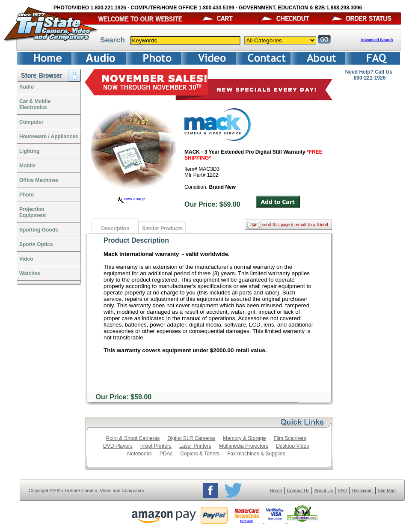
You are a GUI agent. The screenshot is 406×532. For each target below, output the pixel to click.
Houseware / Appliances (49, 137)
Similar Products (162, 229)
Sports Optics (36, 244)
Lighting (29, 151)
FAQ (342, 490)
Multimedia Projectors (244, 446)
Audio (27, 87)
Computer (31, 122)
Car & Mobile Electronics (35, 104)
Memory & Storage (244, 438)
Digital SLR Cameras (191, 438)
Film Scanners (290, 438)
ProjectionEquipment (33, 212)
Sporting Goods (39, 230)
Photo (27, 195)
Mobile (27, 166)
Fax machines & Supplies (256, 454)
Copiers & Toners (200, 454)
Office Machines (39, 180)
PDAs (166, 454)
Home (276, 490)
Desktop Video (293, 446)
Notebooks (139, 454)
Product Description (136, 240)
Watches (30, 273)
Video (26, 259)
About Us (323, 490)
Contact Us (298, 490)
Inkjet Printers (156, 446)
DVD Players (118, 446)
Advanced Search (377, 40)
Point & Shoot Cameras (133, 438)
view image (131, 199)
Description (115, 229)
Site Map (387, 490)
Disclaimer (362, 490)
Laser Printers (195, 446)
